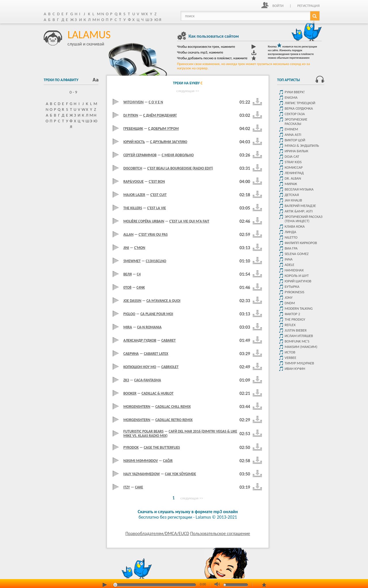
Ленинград (294, 173)
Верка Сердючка (299, 108)
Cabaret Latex (156, 354)
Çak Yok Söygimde (181, 474)
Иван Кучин (295, 369)
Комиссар (294, 167)
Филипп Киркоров (301, 243)
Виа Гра (291, 248)
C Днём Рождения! (160, 115)
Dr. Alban (293, 178)
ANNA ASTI (293, 135)
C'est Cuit (159, 195)
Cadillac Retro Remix (174, 420)
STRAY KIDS (293, 162)
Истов (290, 352)
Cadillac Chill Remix (173, 407)
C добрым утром (163, 129)
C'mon (140, 248)
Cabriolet (170, 367)
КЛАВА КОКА (295, 226)
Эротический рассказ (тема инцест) (303, 219)
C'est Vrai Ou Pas (153, 234)
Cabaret (168, 340)
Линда (290, 232)
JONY (289, 297)
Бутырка (292, 287)
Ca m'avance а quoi (163, 301)
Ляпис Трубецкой (300, 103)
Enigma (291, 97)
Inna (289, 259)
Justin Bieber (296, 330)
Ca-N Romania (149, 327)
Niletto (291, 237)
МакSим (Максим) (301, 347)
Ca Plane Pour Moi (157, 314)
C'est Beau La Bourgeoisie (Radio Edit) (180, 168)
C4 (139, 274)
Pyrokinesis (294, 292)
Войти (278, 6)
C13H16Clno (156, 261)
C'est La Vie (157, 208)
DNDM (290, 303)
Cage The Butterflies (162, 447)
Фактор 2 (292, 314)
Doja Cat (292, 156)
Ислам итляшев (299, 336)
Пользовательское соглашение (220, 533)
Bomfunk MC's (297, 341)
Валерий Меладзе (300, 206)
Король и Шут (297, 276)
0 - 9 (71, 92)
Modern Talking (299, 308)
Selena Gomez (297, 254)
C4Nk (141, 287)
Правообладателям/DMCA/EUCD (157, 533)
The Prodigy (295, 319)
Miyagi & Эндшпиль (302, 145)
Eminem (291, 129)
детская (292, 195)
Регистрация (308, 6)
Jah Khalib (293, 200)
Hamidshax (294, 270)
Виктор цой (295, 140)
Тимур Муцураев (299, 363)
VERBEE (291, 358)
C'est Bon (157, 181)
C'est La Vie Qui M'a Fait (189, 221)
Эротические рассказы (296, 121)
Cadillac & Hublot (157, 393)
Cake (139, 487)
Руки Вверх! (295, 92)
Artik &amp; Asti (299, 211)
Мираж (291, 184)
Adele (290, 265)
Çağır (168, 461)
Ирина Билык (296, 151)
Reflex (290, 325)
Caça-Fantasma (148, 380)
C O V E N (156, 102)
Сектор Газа (295, 114)
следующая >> (188, 91)
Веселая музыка (299, 189)
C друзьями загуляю (169, 142)
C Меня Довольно (178, 155)
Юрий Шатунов (298, 281)
